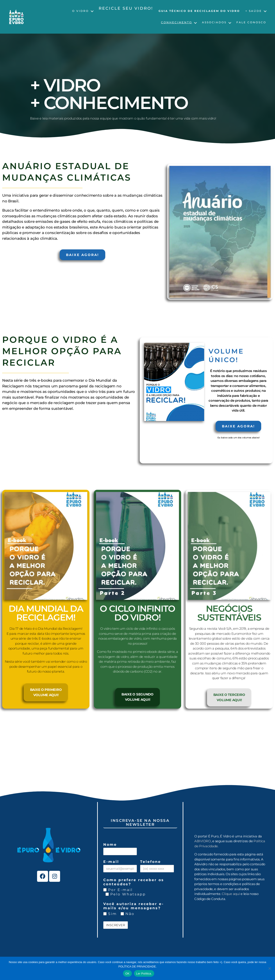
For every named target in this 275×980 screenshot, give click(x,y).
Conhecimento (177, 22)
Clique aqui (231, 894)
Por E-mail (118, 890)
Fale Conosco (251, 22)
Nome (110, 845)
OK (127, 974)
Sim (110, 914)
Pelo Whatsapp (126, 894)
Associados (214, 22)
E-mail (111, 862)
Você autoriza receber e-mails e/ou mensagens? (134, 906)
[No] (270, 968)
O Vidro (80, 11)
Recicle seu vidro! (126, 8)
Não (128, 914)
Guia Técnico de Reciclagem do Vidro (199, 11)
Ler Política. (144, 974)
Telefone (151, 862)
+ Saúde (254, 11)
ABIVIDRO (203, 841)
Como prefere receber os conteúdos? (134, 882)
